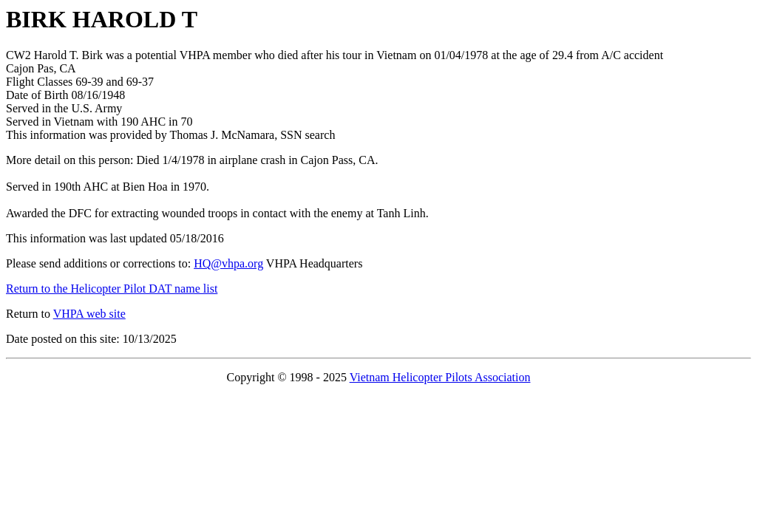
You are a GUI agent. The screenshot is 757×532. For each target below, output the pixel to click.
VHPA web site (89, 314)
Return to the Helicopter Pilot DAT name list (112, 289)
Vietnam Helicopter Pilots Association (440, 377)
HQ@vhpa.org (228, 263)
